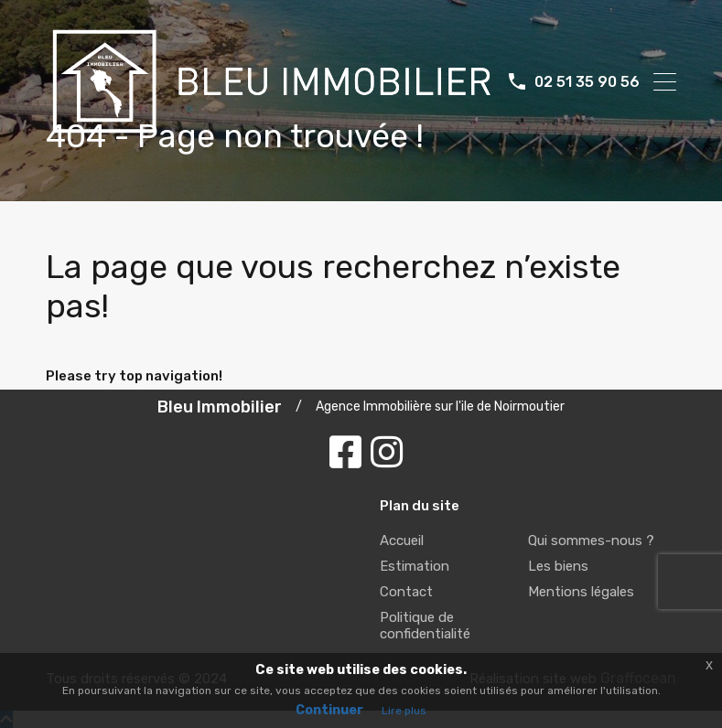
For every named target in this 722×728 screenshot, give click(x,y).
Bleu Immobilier (220, 407)
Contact (406, 592)
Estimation (415, 566)
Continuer (329, 710)
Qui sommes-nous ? (591, 541)
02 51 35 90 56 (587, 82)
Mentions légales (581, 592)
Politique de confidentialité (425, 626)
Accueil (402, 541)
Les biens (558, 566)
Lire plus (404, 711)
